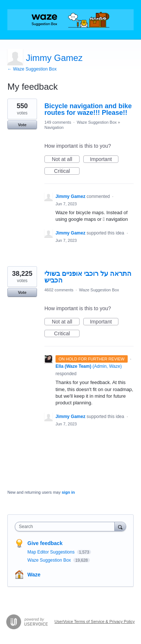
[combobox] (66, 527)
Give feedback (45, 543)
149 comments (58, 122)
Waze (34, 575)
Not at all (66, 160)
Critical (67, 171)
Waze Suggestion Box (97, 122)
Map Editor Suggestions (52, 552)
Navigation (54, 127)
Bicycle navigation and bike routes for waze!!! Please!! (88, 109)
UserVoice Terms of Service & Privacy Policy (95, 621)
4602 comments (59, 290)
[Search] (120, 526)
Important (104, 160)
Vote (22, 125)
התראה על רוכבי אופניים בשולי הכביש (88, 277)
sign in (68, 492)
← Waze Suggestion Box (32, 69)
